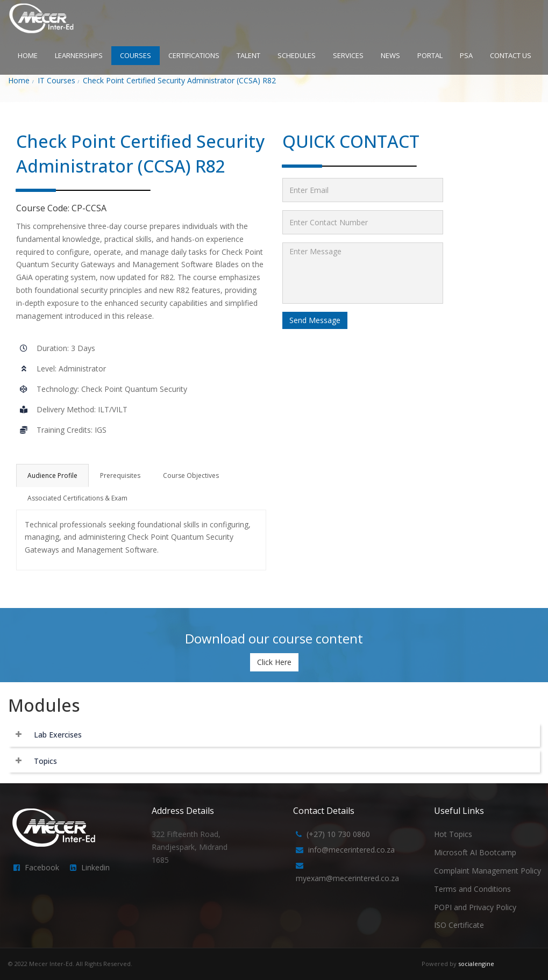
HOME (28, 55)
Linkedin (95, 867)
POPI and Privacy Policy (475, 907)
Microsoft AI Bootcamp (475, 852)
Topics (45, 761)
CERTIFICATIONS (194, 55)
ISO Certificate (459, 925)
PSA (466, 55)
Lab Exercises (58, 735)
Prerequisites (120, 475)
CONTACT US (511, 55)
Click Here (274, 662)
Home (19, 80)
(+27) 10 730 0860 (338, 834)
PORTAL (430, 55)
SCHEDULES (297, 55)
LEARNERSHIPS (79, 55)
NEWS (390, 55)
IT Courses (56, 80)
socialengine (476, 964)
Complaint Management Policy (487, 871)
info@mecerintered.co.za (351, 850)
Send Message (315, 320)
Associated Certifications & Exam (77, 498)
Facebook (42, 867)
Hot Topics (453, 834)
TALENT (248, 55)
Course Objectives (191, 475)
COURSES (136, 55)
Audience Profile (52, 475)
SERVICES (348, 55)
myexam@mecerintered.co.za (347, 878)
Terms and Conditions (472, 889)
